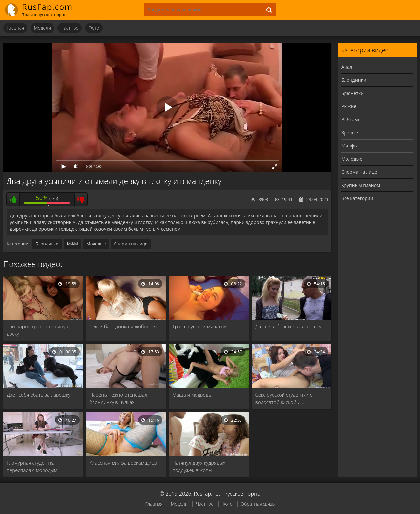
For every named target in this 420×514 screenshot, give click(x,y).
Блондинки (47, 244)
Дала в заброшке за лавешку (288, 326)
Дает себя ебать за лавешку (38, 395)
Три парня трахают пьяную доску (38, 330)
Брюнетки (352, 93)
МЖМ (73, 244)
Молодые (96, 244)
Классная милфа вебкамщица (123, 463)
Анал (347, 67)
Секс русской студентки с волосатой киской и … (284, 398)
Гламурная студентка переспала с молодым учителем (32, 467)
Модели (42, 28)
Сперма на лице (131, 244)
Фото (94, 28)
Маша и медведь (192, 395)
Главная (15, 28)
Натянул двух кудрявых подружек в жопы (199, 466)
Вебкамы (351, 119)
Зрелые (350, 133)
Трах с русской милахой (199, 326)
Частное (70, 28)
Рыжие (349, 106)
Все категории (357, 198)
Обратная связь (258, 504)
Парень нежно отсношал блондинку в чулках (118, 398)
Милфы (349, 146)
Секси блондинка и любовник (124, 326)
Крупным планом (361, 185)
